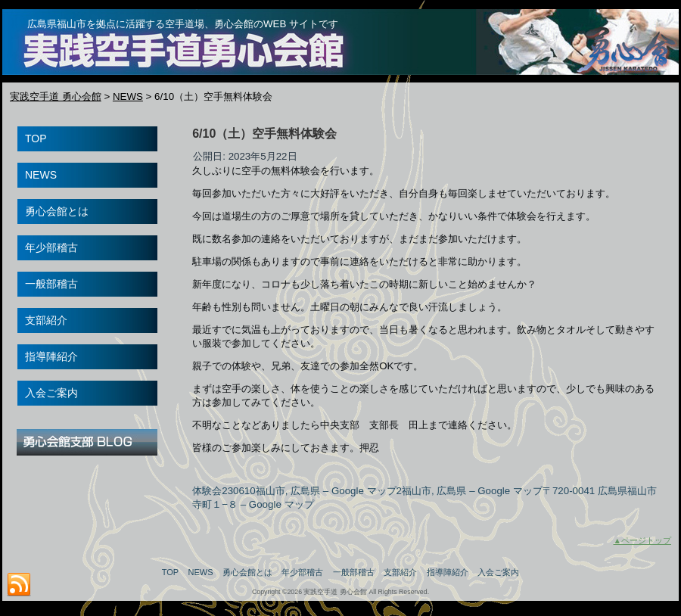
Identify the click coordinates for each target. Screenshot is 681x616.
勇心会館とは (247, 572)
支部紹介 (400, 572)
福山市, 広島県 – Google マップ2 (329, 491)
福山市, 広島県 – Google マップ (472, 491)
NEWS (201, 572)
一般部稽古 (354, 572)
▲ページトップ (642, 540)
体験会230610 (224, 491)
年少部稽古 (302, 572)
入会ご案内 (498, 572)
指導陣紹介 (448, 572)
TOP (170, 572)
